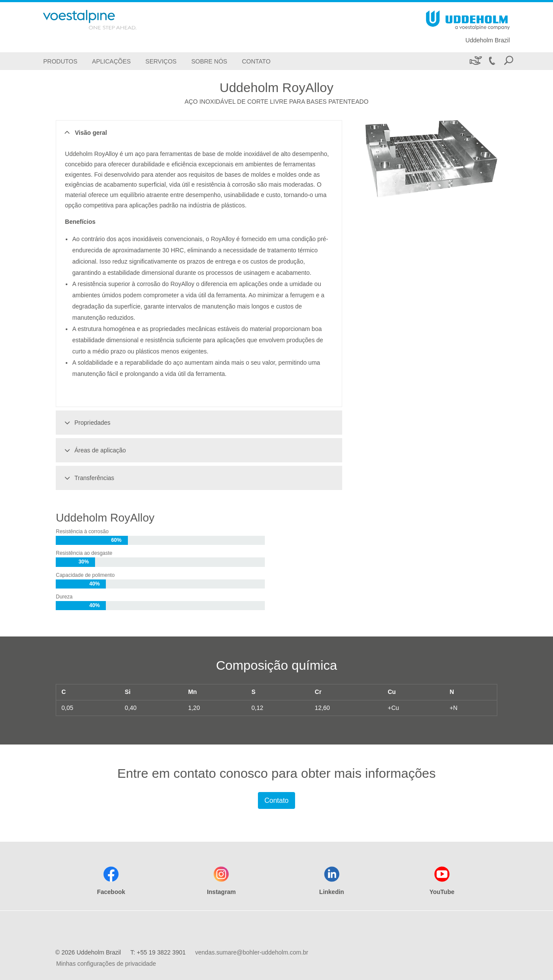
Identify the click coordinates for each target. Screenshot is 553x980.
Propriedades (86, 423)
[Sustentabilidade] (475, 61)
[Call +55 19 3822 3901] (492, 61)
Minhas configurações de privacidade (106, 964)
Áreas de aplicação (94, 450)
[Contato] (256, 61)
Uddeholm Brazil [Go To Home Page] (488, 40)
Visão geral (84, 133)
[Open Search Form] (509, 61)
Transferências (88, 478)
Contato (276, 800)
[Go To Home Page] (101, 20)
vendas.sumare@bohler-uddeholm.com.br (252, 952)
